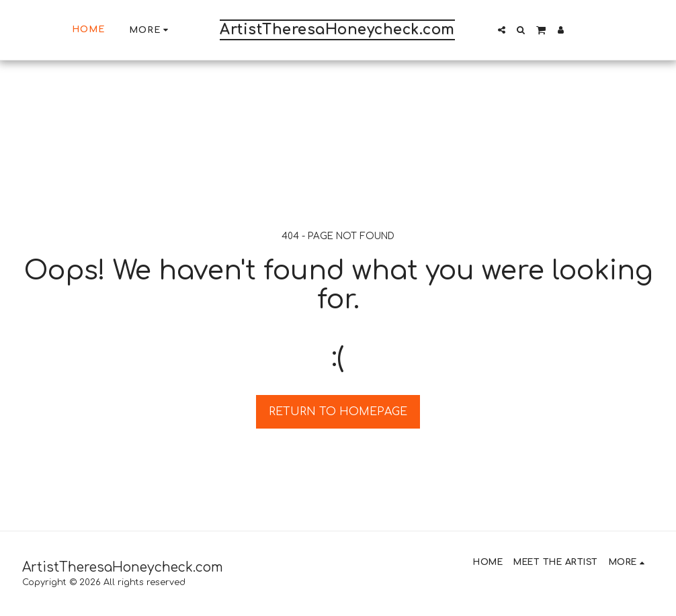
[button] (502, 30)
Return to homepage (338, 412)
